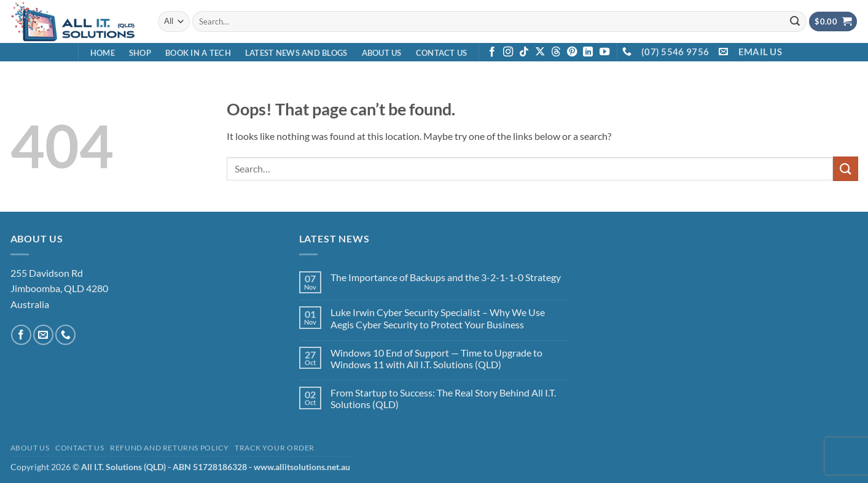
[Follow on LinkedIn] (588, 52)
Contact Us (442, 53)
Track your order (275, 448)
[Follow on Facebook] (492, 52)
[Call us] (65, 335)
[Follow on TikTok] (524, 52)
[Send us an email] (43, 335)
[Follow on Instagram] (508, 52)
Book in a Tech (198, 53)
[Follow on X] (540, 52)
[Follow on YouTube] (604, 52)
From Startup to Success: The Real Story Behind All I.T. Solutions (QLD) (443, 398)
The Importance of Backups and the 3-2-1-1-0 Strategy (446, 277)
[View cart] (833, 22)
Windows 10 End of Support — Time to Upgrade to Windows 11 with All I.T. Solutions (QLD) (436, 358)
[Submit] (796, 21)
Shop (140, 53)
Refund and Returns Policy (169, 448)
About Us (382, 53)
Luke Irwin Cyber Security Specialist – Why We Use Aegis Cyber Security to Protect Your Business (438, 318)
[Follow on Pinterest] (572, 52)
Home (103, 53)
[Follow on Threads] (556, 52)
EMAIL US (760, 52)
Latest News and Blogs (296, 53)
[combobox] (499, 21)
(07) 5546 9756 (675, 52)
